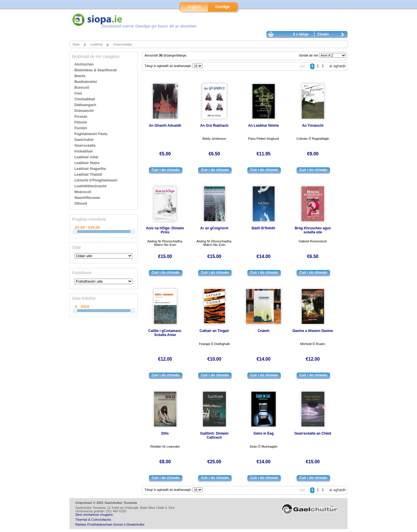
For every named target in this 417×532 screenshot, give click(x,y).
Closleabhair (85, 99)
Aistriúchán (84, 64)
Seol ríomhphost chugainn (94, 515)
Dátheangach (85, 105)
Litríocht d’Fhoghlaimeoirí (96, 180)
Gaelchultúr (84, 140)
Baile (76, 44)
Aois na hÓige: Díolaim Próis (165, 230)
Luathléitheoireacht (90, 186)
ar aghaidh (338, 66)
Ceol (78, 93)
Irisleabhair (84, 151)
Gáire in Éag (264, 433)
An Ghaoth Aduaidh (165, 126)
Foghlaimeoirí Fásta (91, 134)
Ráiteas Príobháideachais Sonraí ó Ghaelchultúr (110, 524)
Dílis (165, 433)
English (195, 7)
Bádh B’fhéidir (264, 228)
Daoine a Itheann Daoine (313, 331)
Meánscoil (83, 192)
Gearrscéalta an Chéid (313, 433)
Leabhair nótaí (86, 157)
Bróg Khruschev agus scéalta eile (313, 230)
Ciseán (332, 35)
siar (302, 66)
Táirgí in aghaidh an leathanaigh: (169, 66)
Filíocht (81, 122)
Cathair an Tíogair (214, 331)
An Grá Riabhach (214, 126)
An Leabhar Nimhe (264, 126)
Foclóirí (81, 128)
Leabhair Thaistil (88, 175)
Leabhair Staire (87, 163)
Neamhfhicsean (87, 198)
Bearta (80, 76)
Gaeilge (223, 7)
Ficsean (81, 117)
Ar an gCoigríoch (214, 228)
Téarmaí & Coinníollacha (93, 520)
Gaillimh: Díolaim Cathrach (214, 435)
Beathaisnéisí (86, 82)
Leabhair (97, 44)
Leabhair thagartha (90, 169)
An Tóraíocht (313, 126)
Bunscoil (82, 88)
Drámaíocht (84, 111)
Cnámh (264, 331)
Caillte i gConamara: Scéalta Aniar (165, 333)
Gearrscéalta (122, 44)
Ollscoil (81, 204)
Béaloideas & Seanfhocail (96, 70)
